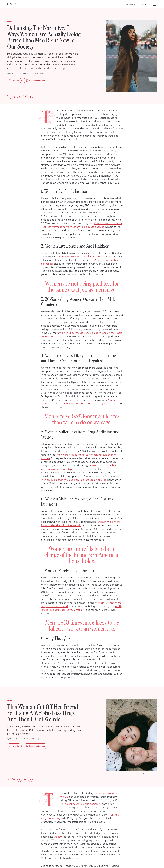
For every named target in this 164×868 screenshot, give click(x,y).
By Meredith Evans (14, 739)
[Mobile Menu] (155, 4)
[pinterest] (20, 97)
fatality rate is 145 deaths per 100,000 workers (82, 608)
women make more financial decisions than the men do (81, 523)
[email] (25, 97)
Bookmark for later (35, 80)
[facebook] (9, 97)
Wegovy (58, 836)
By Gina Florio (12, 73)
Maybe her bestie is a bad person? (79, 804)
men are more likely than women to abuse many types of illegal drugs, (79, 467)
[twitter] (14, 97)
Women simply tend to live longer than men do (84, 256)
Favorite (14, 80)
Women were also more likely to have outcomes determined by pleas (79, 401)
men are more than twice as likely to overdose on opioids (74, 480)
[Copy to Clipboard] (30, 97)
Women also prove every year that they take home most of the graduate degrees (81, 225)
